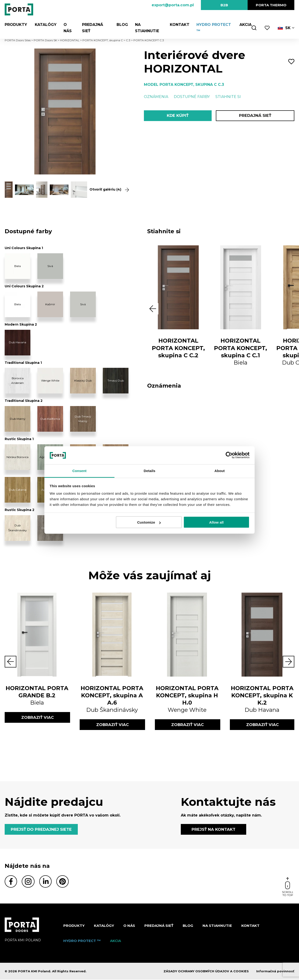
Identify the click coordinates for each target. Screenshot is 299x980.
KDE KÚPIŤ (178, 116)
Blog (122, 25)
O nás (129, 926)
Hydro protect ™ (82, 941)
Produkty (16, 25)
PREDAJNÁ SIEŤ (255, 116)
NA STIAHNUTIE (217, 926)
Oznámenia (156, 97)
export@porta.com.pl (173, 5)
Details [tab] (149, 471)
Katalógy (45, 25)
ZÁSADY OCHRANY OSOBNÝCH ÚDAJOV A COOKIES (206, 972)
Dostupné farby (192, 97)
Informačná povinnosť (275, 972)
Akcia (245, 25)
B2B (224, 5)
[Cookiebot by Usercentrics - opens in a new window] (229, 455)
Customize (149, 522)
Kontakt (179, 25)
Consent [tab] (80, 471)
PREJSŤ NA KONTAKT (214, 830)
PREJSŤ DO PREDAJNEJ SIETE (42, 830)
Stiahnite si (228, 97)
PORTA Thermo (271, 5)
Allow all (217, 522)
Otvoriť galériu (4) (107, 189)
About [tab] (220, 471)
